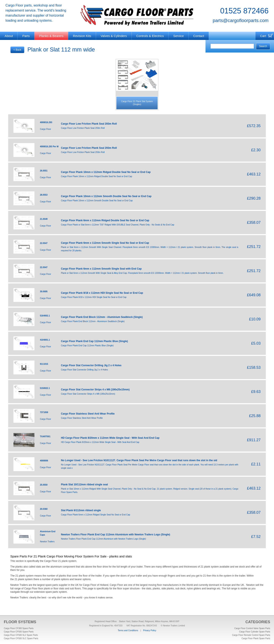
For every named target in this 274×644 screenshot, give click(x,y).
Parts (26, 36)
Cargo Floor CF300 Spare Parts (19, 628)
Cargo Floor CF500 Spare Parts (19, 632)
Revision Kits (82, 36)
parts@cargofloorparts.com (241, 20)
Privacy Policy (150, 630)
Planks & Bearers (51, 36)
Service (178, 36)
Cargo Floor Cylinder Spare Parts (255, 632)
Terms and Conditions (128, 630)
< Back (17, 50)
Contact (199, 36)
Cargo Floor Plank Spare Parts (256, 638)
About (9, 36)
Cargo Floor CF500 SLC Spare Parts (21, 638)
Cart (263, 36)
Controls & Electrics (150, 36)
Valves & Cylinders (114, 36)
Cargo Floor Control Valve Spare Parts (252, 628)
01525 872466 (244, 11)
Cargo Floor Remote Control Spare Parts (251, 635)
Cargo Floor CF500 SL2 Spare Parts (21, 635)
